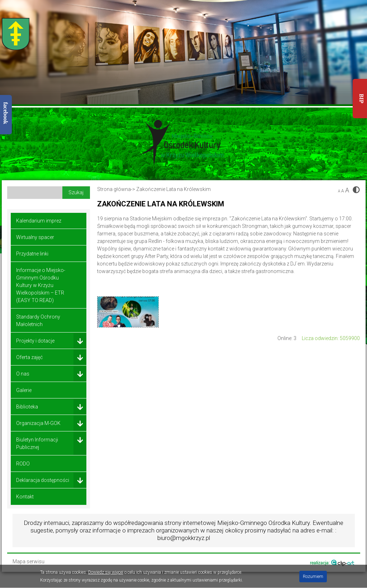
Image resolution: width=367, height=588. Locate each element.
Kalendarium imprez (39, 221)
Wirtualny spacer (35, 237)
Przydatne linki (32, 254)
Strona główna (114, 189)
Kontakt (25, 497)
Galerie (24, 390)
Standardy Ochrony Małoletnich (38, 321)
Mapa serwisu (28, 562)
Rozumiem (313, 577)
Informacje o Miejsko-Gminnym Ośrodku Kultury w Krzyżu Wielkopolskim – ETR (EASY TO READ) (41, 285)
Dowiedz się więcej (106, 572)
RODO (23, 464)
